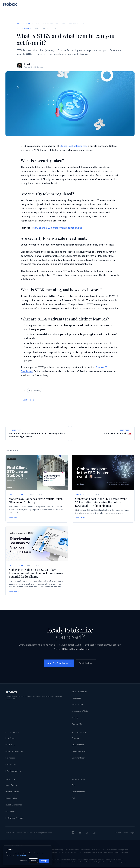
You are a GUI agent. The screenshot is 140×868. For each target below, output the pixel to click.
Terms (126, 833)
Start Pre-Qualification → (58, 663)
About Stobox (11, 785)
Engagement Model (80, 711)
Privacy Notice (21, 855)
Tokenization (77, 705)
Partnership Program (14, 818)
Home (19, 23)
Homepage (77, 698)
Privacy (118, 833)
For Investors (11, 812)
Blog (28, 23)
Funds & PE (10, 745)
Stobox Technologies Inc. (73, 146)
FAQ (74, 799)
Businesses (10, 758)
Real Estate (10, 739)
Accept (44, 861)
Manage (24, 861)
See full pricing (87, 663)
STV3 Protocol (78, 745)
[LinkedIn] (73, 833)
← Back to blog (27, 400)
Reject (33, 861)
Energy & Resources (14, 752)
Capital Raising (24, 29)
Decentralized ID (79, 752)
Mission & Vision (12, 792)
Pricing (75, 718)
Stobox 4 (76, 739)
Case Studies (11, 799)
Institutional (11, 765)
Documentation (79, 758)
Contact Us (77, 724)
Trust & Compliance (14, 805)
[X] (87, 833)
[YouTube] (80, 833)
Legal (132, 833)
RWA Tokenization (13, 771)
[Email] (94, 833)
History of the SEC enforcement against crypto (56, 228)
